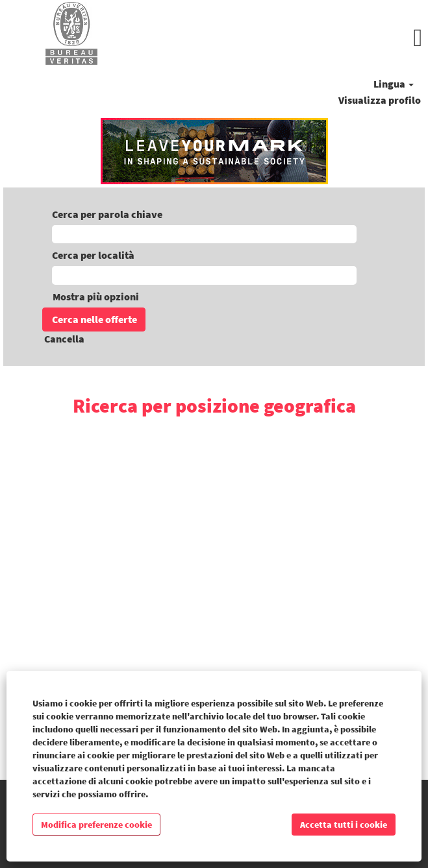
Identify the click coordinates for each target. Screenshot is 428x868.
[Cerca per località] (204, 275)
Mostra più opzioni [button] (96, 296)
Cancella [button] (64, 339)
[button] (285, 38)
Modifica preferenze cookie (96, 825)
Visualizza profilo (380, 100)
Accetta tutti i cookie (344, 825)
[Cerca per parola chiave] (204, 235)
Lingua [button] (394, 84)
